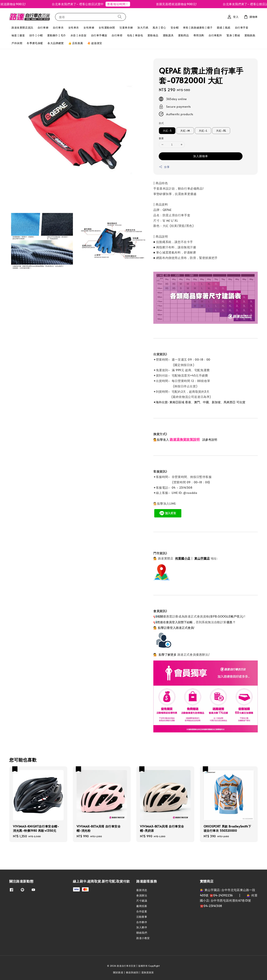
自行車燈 (117, 35)
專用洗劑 (199, 35)
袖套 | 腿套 (18, 35)
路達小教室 (143, 938)
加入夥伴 (142, 927)
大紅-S (167, 131)
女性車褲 (89, 28)
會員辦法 (142, 895)
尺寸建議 (142, 901)
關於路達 (118, 972)
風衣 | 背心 (159, 28)
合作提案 (142, 911)
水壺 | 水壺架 (79, 35)
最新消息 (142, 890)
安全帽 (175, 28)
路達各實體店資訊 (22, 28)
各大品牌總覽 (56, 43)
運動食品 (153, 35)
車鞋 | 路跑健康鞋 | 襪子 (198, 28)
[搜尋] (120, 17)
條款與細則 (132, 972)
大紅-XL (221, 131)
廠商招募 (142, 906)
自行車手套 (242, 28)
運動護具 (168, 35)
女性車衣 (74, 28)
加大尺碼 (143, 28)
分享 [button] (164, 167)
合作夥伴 (142, 922)
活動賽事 (142, 917)
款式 (161, 123)
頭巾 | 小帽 (36, 35)
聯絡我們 (142, 933)
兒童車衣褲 (126, 28)
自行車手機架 (99, 35)
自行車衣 (58, 28)
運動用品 (183, 35)
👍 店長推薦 (76, 43)
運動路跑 (250, 35)
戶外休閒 (17, 43)
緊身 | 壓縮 (233, 35)
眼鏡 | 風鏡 (224, 28)
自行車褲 (43, 28)
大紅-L (203, 131)
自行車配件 (215, 35)
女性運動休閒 (107, 28)
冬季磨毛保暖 (35, 43)
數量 (161, 138)
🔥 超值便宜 (95, 43)
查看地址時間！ (121, 4)
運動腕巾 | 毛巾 (56, 35)
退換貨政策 (148, 972)
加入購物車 (201, 156)
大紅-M (185, 131)
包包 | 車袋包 (135, 35)
